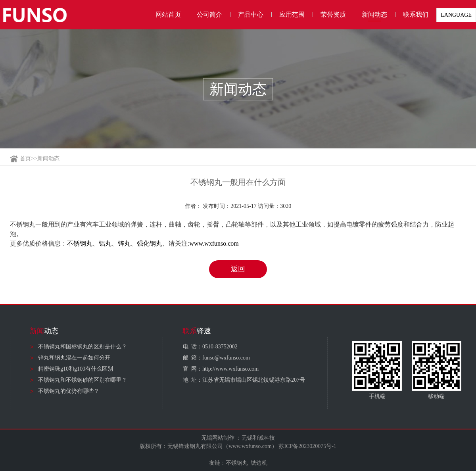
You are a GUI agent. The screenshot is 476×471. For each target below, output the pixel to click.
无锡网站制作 (218, 438)
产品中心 (251, 14)
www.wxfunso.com (214, 243)
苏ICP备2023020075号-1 (307, 446)
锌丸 (124, 243)
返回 (238, 269)
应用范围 (292, 14)
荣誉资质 (333, 14)
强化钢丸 (150, 243)
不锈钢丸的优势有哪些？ (69, 391)
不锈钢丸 (80, 243)
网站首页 (168, 14)
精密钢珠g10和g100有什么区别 (76, 369)
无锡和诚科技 (258, 438)
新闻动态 (374, 14)
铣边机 (259, 463)
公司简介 (209, 14)
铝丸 (105, 243)
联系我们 (416, 14)
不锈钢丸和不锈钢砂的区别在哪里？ (83, 380)
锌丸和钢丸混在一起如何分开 (74, 358)
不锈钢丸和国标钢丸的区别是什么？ (83, 347)
